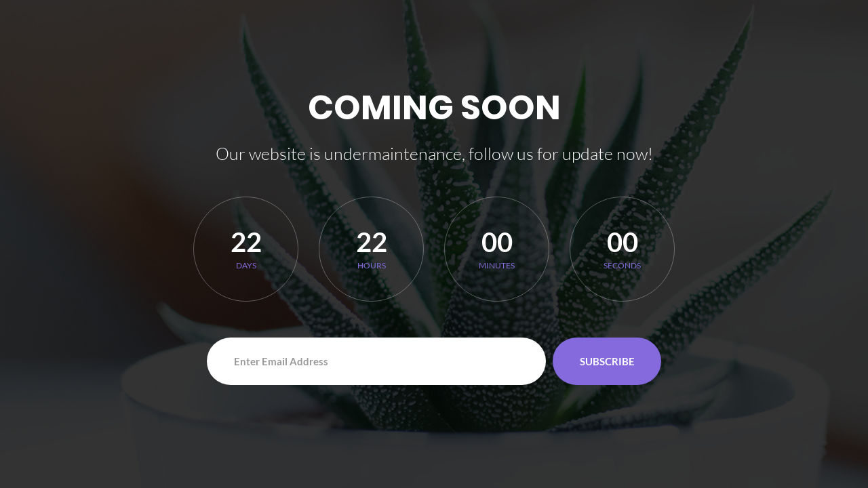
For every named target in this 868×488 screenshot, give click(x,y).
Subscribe (607, 361)
